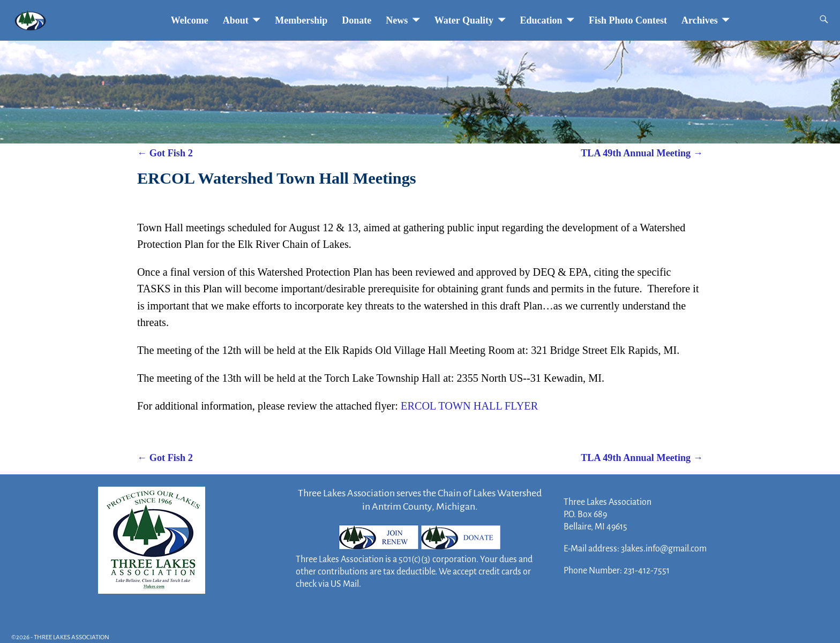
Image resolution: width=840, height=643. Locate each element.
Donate (357, 20)
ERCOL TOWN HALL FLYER (469, 406)
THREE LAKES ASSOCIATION (72, 637)
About (236, 20)
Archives (700, 20)
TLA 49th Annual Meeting (642, 153)
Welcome (190, 20)
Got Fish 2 (165, 153)
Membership (301, 20)
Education (541, 20)
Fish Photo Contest (628, 20)
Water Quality (464, 20)
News (397, 20)
